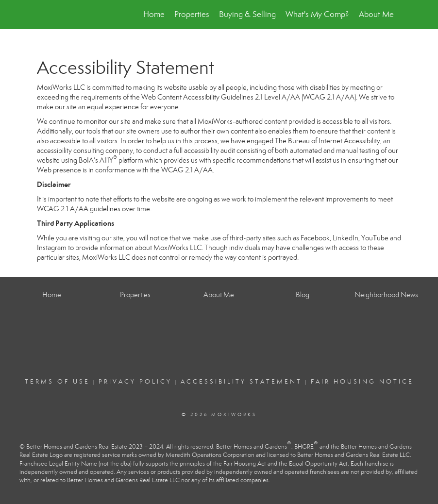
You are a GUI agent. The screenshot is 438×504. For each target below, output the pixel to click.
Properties (192, 14)
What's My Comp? (317, 14)
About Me (376, 14)
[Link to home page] (42, 15)
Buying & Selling (247, 14)
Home (154, 14)
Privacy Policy (135, 382)
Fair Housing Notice (362, 382)
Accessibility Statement (241, 382)
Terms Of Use (57, 382)
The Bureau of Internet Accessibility (328, 141)
